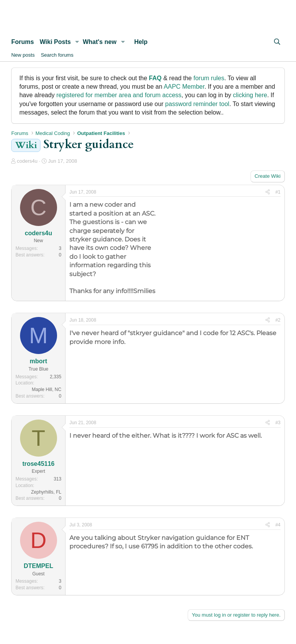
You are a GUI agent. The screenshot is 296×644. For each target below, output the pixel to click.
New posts (23, 55)
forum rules (209, 78)
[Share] (268, 192)
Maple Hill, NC (47, 389)
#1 (278, 192)
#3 (278, 423)
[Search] (277, 42)
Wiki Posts (55, 42)
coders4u (27, 161)
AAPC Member (184, 87)
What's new (100, 42)
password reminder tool (197, 104)
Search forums (57, 55)
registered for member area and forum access (119, 95)
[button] (77, 42)
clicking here (250, 95)
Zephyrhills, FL (46, 492)
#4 (278, 525)
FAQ (155, 78)
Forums (23, 42)
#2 (278, 320)
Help (141, 42)
